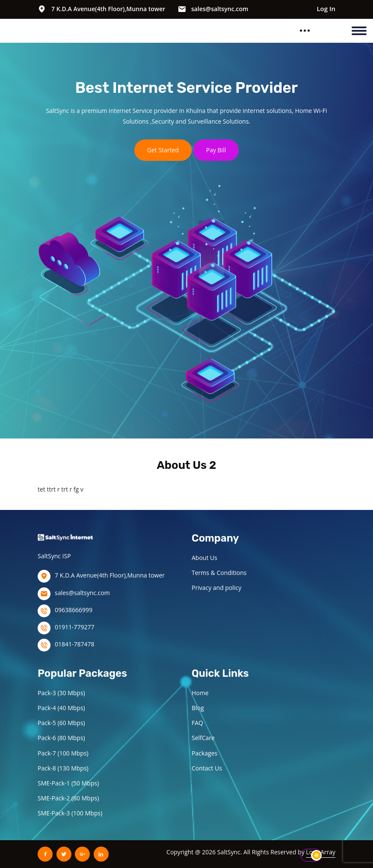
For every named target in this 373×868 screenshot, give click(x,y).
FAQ (197, 723)
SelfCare (203, 738)
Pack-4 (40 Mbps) (61, 708)
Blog (198, 708)
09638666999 (74, 610)
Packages (204, 753)
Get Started (163, 150)
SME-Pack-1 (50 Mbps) (68, 783)
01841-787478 (75, 644)
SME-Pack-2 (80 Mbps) (68, 798)
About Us (204, 558)
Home (200, 693)
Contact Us (207, 768)
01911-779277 (75, 627)
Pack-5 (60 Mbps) (61, 723)
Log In (326, 9)
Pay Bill (216, 150)
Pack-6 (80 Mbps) (61, 738)
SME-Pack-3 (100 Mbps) (70, 813)
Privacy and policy (216, 588)
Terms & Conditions (219, 573)
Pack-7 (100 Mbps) (63, 753)
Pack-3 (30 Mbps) (61, 693)
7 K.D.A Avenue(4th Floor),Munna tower (108, 9)
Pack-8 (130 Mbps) (63, 768)
